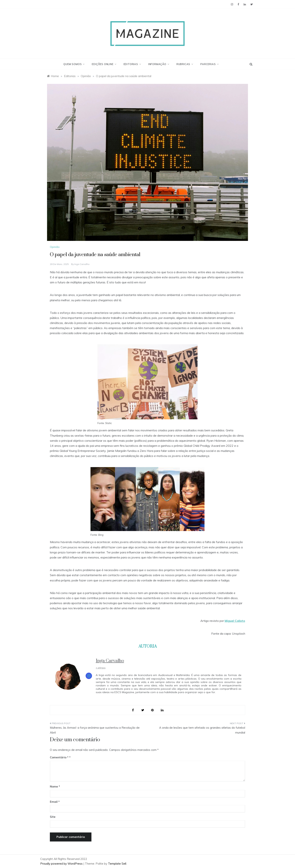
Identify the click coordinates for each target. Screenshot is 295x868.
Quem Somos (74, 64)
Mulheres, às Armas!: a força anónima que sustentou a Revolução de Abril (95, 730)
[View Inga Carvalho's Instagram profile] (89, 676)
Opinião (55, 247)
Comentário (59, 757)
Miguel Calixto (235, 621)
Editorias (132, 64)
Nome (55, 786)
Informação (159, 64)
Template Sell (117, 864)
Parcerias (209, 64)
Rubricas (185, 64)
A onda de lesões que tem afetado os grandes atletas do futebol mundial (202, 730)
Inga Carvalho (82, 264)
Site (53, 817)
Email (55, 802)
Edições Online (104, 64)
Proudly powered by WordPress (62, 864)
